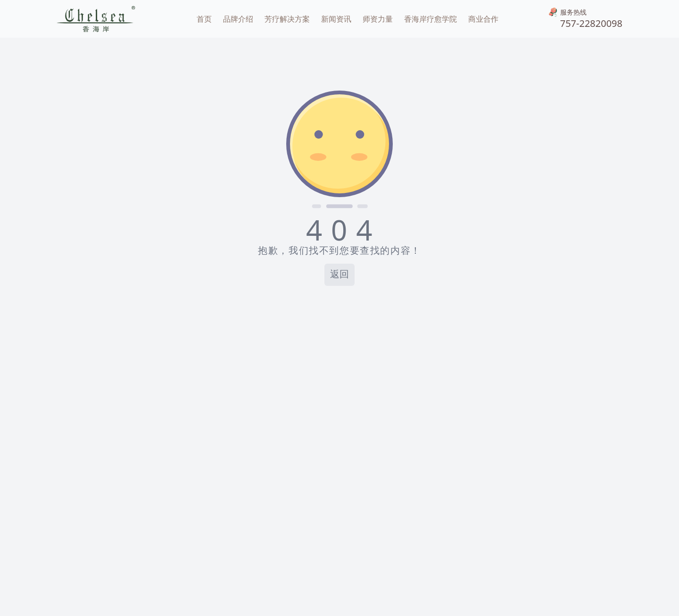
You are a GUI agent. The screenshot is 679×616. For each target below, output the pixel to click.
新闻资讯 (336, 19)
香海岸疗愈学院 (431, 19)
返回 (339, 275)
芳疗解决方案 (287, 19)
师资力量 (378, 19)
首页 (204, 19)
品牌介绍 (238, 19)
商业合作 (483, 19)
